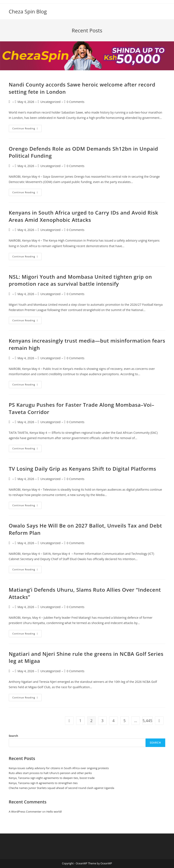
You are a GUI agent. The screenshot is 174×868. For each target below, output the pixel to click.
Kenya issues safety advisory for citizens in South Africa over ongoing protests (59, 768)
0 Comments (76, 102)
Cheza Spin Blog (28, 11)
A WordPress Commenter (25, 812)
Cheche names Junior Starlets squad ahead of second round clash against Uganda (61, 788)
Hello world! (54, 812)
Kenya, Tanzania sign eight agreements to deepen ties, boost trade (52, 778)
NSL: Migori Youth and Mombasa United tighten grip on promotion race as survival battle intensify (80, 280)
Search (13, 736)
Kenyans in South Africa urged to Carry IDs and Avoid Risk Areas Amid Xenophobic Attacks (83, 216)
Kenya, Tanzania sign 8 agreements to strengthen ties (43, 783)
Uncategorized (50, 102)
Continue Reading (27, 129)
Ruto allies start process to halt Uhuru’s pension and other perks (50, 773)
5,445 (147, 721)
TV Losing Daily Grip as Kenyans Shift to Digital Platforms (83, 469)
